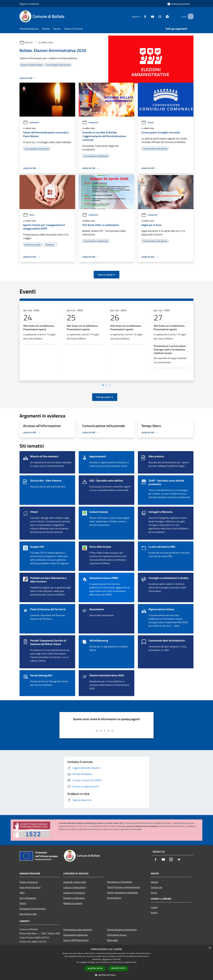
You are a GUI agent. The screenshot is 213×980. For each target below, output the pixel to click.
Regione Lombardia (29, 4)
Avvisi (29, 215)
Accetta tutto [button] (95, 968)
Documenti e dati (28, 914)
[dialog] (106, 962)
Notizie (29, 42)
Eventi (154, 913)
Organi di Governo (29, 882)
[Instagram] (156, 16)
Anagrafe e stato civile (75, 882)
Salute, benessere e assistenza (122, 892)
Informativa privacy (117, 935)
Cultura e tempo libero (75, 887)
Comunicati (31, 123)
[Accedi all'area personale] (179, 4)
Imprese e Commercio (74, 893)
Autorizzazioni (114, 898)
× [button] (210, 948)
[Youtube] (149, 16)
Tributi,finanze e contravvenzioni (124, 887)
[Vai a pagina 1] (103, 385)
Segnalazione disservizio (76, 935)
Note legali (112, 940)
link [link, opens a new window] (135, 962)
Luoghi (154, 907)
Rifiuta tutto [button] (118, 968)
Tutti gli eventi (105, 397)
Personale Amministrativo (33, 909)
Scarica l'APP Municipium (76, 940)
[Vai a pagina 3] (110, 385)
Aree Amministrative (30, 887)
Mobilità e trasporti (73, 903)
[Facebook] (141, 16)
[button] (106, 975)
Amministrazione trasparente (122, 930)
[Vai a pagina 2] (106, 385)
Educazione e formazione (120, 882)
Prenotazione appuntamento (78, 930)
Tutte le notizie (106, 275)
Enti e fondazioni (28, 898)
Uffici (22, 893)
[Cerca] (190, 16)
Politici (23, 903)
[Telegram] (164, 16)
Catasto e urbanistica (74, 898)
